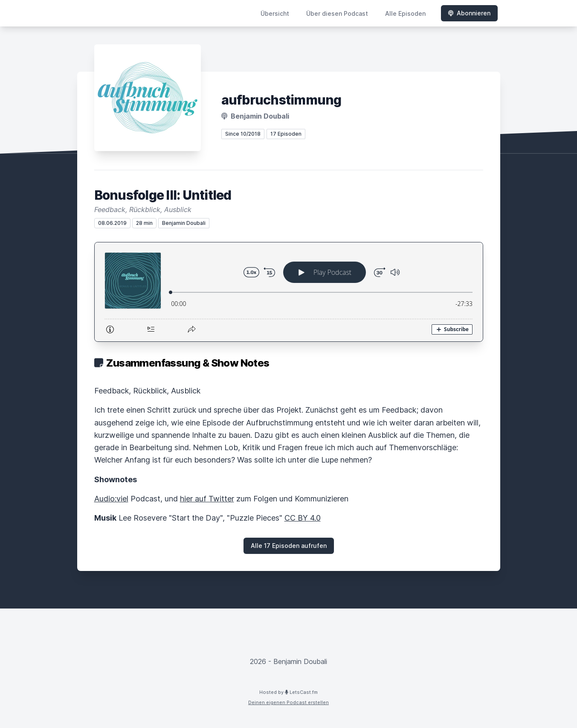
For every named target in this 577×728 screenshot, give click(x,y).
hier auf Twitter (207, 499)
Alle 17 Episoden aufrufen (289, 546)
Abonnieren (469, 13)
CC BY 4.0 (303, 518)
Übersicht (275, 13)
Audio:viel (111, 499)
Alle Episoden (405, 13)
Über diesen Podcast (337, 13)
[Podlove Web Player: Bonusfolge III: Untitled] (289, 292)
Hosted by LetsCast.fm (288, 692)
